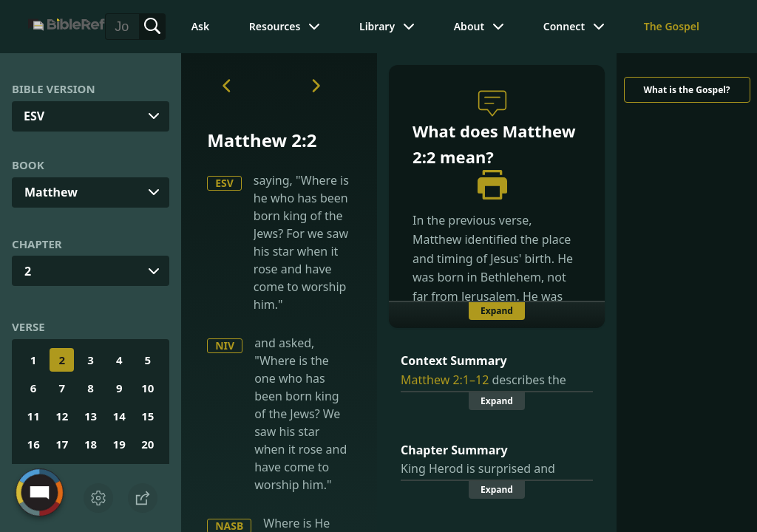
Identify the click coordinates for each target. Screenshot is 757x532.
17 (62, 444)
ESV (224, 183)
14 (119, 416)
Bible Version (54, 89)
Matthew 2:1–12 (445, 380)
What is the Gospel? (686, 90)
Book (28, 165)
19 (119, 444)
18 (91, 444)
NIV (225, 345)
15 (147, 416)
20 (147, 444)
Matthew (51, 192)
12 (62, 416)
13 (91, 416)
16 (34, 444)
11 (34, 416)
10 (147, 388)
